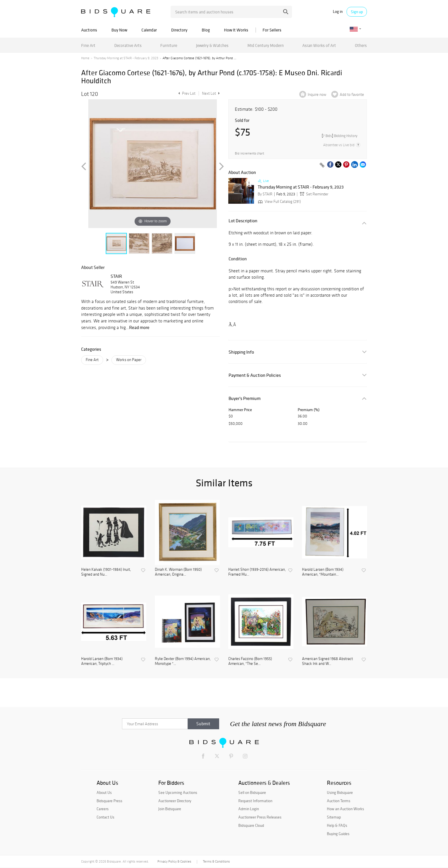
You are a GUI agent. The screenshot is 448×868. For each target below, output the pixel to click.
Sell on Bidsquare (252, 792)
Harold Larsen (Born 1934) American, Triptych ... (102, 661)
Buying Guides (338, 834)
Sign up (357, 12)
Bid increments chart (249, 153)
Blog (206, 30)
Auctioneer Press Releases (260, 817)
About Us (104, 792)
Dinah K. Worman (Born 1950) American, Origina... (178, 572)
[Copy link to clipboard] (322, 165)
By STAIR (265, 194)
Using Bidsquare (340, 792)
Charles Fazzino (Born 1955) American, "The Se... (250, 661)
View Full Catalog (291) (279, 202)
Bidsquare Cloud (251, 825)
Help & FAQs (337, 825)
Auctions (89, 30)
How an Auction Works (345, 809)
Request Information (255, 801)
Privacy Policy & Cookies (174, 861)
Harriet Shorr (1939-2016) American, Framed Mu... (257, 572)
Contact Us (105, 817)
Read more (139, 327)
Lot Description (243, 221)
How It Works (236, 30)
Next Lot (211, 93)
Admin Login (249, 809)
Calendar (149, 30)
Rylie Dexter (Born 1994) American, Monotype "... (183, 661)
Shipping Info (241, 352)
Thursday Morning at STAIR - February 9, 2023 (126, 58)
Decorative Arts (128, 45)
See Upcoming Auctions (178, 792)
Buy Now (119, 30)
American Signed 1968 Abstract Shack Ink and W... (327, 661)
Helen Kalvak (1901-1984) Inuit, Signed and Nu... (106, 572)
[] (340, 136)
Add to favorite (352, 95)
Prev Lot (186, 93)
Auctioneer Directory (175, 801)
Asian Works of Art (319, 45)
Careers (103, 809)
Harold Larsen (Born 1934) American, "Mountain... (323, 572)
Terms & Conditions (216, 861)
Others (361, 45)
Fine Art (88, 45)
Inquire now (317, 95)
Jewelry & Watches (212, 45)
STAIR (116, 276)
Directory (179, 30)
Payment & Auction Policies (255, 375)
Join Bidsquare (170, 809)
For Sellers (272, 30)
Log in (338, 12)
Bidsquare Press (109, 801)
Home (85, 58)
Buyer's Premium (245, 398)
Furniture (169, 45)
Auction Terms (339, 801)
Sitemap (334, 817)
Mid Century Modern (266, 45)
